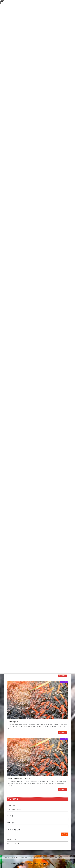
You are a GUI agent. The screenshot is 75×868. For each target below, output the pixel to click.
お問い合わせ (58, 858)
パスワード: (10, 823)
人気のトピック (11, 839)
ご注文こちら (11, 805)
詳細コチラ (62, 676)
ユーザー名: (10, 816)
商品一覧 (15, 858)
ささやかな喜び (13, 722)
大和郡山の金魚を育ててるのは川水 (19, 779)
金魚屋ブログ (47, 858)
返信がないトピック (13, 844)
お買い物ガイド (25, 858)
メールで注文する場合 (14, 809)
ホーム (7, 858)
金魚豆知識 (36, 858)
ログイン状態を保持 (14, 830)
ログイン (65, 834)
